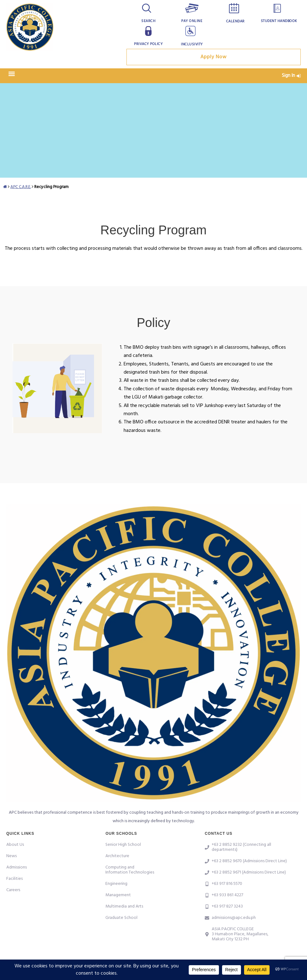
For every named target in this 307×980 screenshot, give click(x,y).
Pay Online (192, 21)
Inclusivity (192, 44)
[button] (11, 75)
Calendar (235, 21)
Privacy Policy (148, 44)
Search (148, 21)
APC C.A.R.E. (21, 189)
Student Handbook (279, 21)
